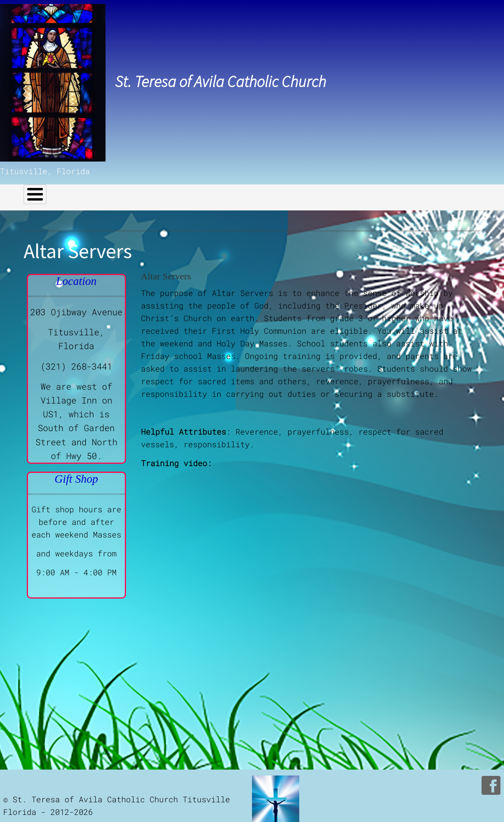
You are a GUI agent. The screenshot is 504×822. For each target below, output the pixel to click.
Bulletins (315, 191)
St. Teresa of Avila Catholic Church (220, 82)
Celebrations (241, 191)
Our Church (79, 191)
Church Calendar (380, 191)
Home (35, 191)
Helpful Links (158, 191)
